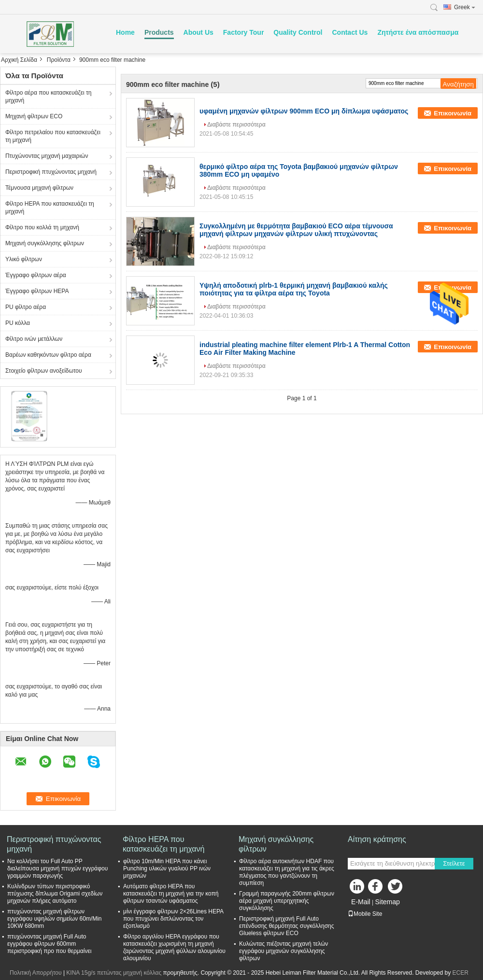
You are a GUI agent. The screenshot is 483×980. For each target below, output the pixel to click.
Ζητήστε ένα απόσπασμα (418, 32)
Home (125, 32)
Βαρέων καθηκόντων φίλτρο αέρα (48, 355)
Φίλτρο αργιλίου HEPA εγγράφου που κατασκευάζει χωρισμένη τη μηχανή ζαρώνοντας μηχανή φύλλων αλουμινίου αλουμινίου (174, 947)
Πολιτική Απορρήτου (36, 973)
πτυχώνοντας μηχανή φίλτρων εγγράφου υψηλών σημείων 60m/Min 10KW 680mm (55, 919)
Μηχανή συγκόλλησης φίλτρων (45, 243)
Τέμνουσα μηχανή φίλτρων (39, 188)
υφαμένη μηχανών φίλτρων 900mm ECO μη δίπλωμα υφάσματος (304, 111)
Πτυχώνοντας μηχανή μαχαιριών (47, 156)
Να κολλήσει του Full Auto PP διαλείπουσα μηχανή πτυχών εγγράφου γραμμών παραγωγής (57, 868)
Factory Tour (244, 32)
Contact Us (350, 32)
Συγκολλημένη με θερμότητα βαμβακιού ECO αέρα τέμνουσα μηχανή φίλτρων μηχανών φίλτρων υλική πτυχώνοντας (296, 230)
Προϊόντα (59, 60)
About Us (199, 32)
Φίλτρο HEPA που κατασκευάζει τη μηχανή (50, 208)
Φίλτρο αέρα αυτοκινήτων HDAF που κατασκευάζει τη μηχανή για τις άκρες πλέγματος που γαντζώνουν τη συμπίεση (287, 872)
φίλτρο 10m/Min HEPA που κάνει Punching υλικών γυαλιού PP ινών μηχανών (167, 868)
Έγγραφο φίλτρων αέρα (36, 275)
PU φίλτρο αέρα (26, 307)
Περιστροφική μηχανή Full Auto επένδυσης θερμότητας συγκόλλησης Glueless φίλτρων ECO (287, 926)
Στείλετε (454, 863)
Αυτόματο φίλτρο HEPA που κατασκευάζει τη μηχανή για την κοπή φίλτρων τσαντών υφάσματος (171, 894)
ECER (461, 973)
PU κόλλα (18, 323)
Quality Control (298, 32)
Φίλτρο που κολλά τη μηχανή (42, 227)
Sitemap (387, 902)
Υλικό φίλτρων (24, 259)
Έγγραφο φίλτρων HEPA (37, 291)
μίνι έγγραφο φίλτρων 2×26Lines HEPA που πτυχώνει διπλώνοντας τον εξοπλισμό (173, 919)
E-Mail (361, 902)
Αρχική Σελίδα (19, 60)
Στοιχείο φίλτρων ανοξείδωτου (43, 371)
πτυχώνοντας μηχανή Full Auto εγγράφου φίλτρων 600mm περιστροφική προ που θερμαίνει (49, 944)
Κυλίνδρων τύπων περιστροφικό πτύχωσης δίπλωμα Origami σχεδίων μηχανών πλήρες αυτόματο (55, 894)
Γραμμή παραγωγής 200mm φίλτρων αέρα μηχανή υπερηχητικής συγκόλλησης (287, 901)
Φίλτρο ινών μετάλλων (34, 339)
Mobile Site (365, 914)
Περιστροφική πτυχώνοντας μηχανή (51, 172)
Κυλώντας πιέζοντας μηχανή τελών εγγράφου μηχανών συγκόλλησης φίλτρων (284, 951)
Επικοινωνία (453, 113)
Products (159, 32)
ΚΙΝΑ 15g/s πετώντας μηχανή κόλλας (114, 973)
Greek (465, 7)
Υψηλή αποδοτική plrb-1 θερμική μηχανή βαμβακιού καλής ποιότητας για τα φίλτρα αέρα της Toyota (294, 289)
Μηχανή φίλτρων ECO (34, 116)
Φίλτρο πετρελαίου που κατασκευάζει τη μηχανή (53, 136)
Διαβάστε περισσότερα (236, 125)
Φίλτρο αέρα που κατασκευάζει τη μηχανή (49, 97)
